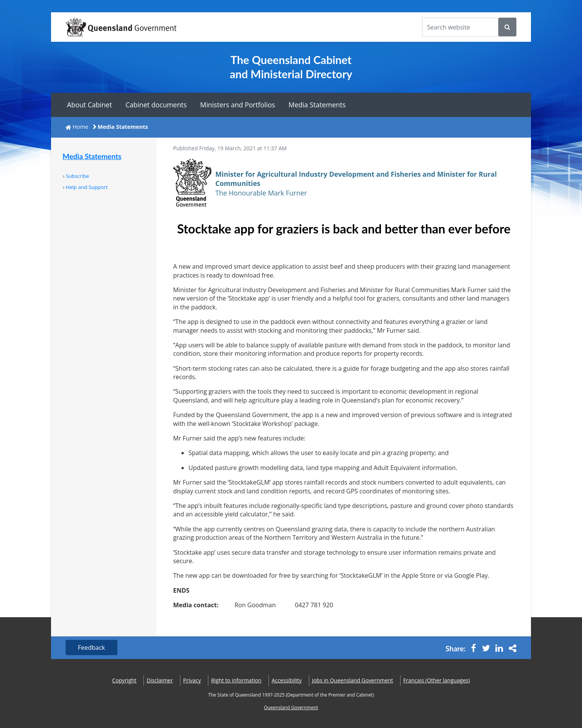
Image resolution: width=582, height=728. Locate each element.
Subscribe (77, 176)
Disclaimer (160, 680)
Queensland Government (291, 707)
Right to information (236, 680)
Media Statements (317, 105)
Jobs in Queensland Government (353, 680)
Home (80, 127)
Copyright (124, 680)
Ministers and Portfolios (238, 105)
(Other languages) (437, 680)
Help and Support (87, 187)
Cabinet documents (156, 105)
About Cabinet (90, 105)
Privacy (192, 680)
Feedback (92, 647)
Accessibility (287, 680)
